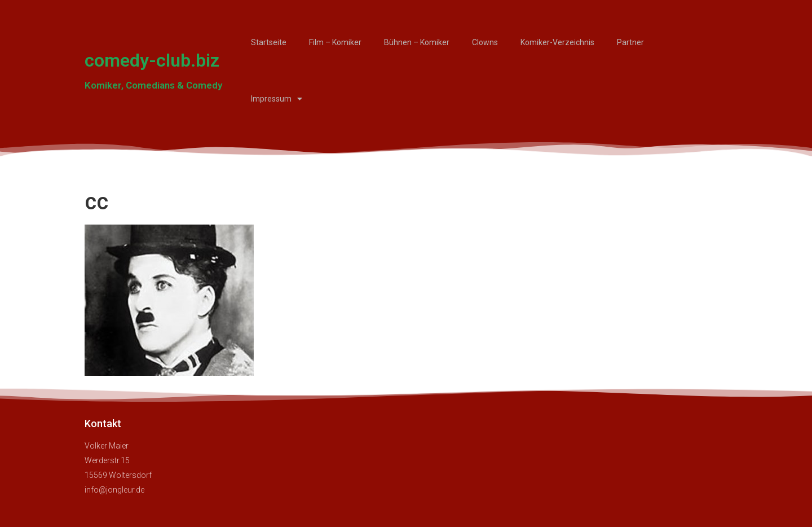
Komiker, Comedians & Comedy (153, 85)
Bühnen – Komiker (417, 42)
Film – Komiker (335, 42)
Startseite (269, 42)
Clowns (485, 42)
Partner (630, 42)
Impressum (277, 99)
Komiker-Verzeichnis (557, 42)
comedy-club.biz (152, 60)
